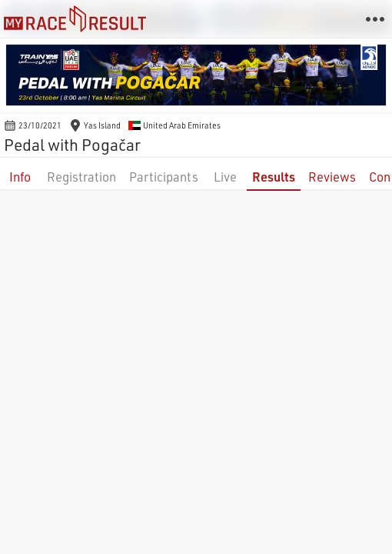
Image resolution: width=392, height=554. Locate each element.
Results (274, 177)
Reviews (332, 177)
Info (20, 177)
